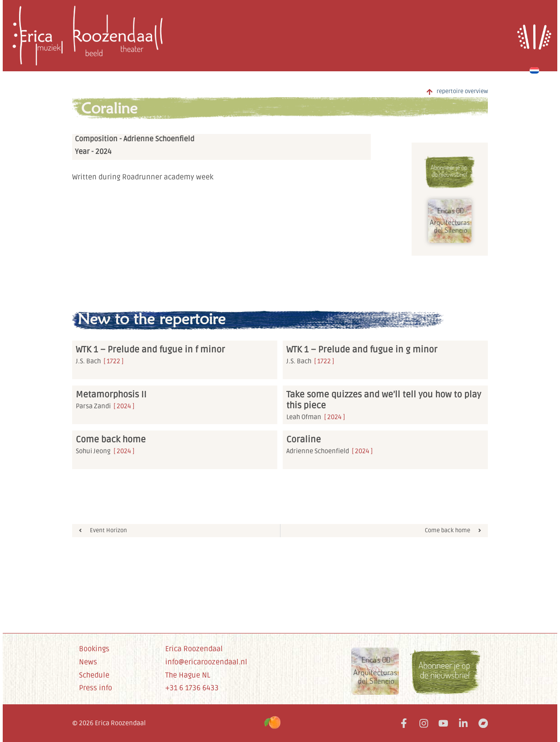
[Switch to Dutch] (534, 69)
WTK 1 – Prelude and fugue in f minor (150, 350)
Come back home (111, 440)
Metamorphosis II (111, 395)
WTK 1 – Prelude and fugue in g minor (362, 350)
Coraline (109, 108)
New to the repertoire (152, 319)
